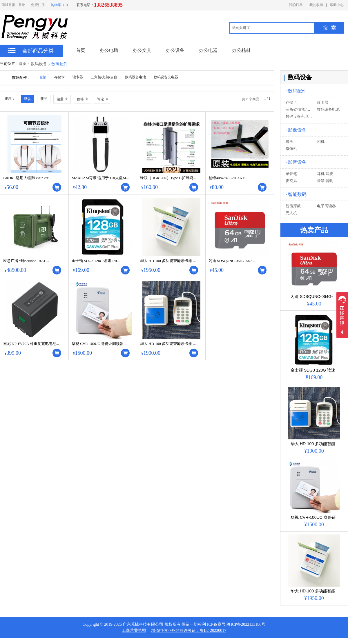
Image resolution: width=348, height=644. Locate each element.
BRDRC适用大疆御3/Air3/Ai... (28, 178)
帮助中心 (337, 5)
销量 (62, 99)
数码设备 (39, 64)
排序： (10, 99)
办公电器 (208, 50)
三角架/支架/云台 (300, 109)
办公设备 (175, 50)
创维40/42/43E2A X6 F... (228, 178)
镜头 (289, 142)
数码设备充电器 (299, 116)
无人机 (291, 213)
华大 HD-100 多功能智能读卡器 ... (168, 261)
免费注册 (38, 5)
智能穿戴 (293, 206)
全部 (43, 77)
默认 (28, 99)
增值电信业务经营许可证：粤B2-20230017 (189, 631)
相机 (321, 142)
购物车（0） (60, 5)
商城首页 (8, 5)
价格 (82, 99)
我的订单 (296, 5)
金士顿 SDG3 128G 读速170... (96, 261)
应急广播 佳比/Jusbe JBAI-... (26, 261)
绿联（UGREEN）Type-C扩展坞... (168, 178)
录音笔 (291, 174)
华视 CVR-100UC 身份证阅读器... (99, 344)
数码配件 (59, 64)
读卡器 (323, 102)
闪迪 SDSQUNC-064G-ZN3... (232, 261)
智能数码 (296, 194)
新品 (44, 99)
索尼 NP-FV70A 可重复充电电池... (31, 344)
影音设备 (296, 162)
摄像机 (291, 149)
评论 (103, 99)
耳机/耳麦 (325, 174)
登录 (22, 5)
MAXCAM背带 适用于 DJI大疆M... (100, 178)
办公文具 (142, 50)
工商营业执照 (134, 631)
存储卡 (291, 102)
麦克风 (291, 181)
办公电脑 (109, 50)
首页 (23, 64)
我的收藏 (316, 5)
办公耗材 (241, 50)
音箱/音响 (325, 181)
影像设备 (296, 130)
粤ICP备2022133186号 (246, 624)
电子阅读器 (326, 206)
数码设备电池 (328, 109)
